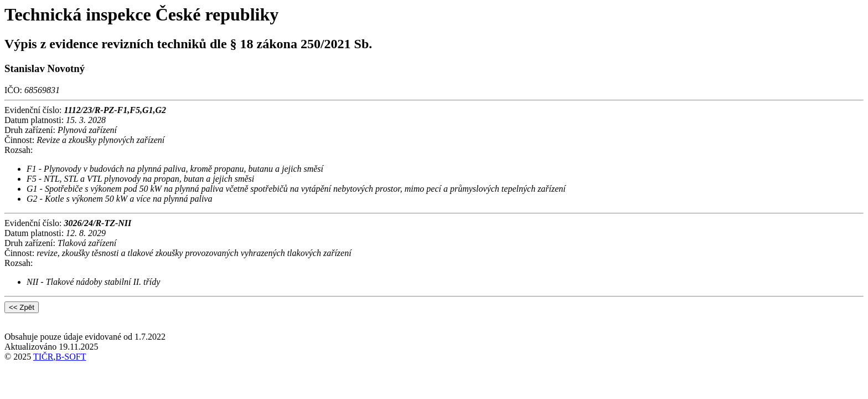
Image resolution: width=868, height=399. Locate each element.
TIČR (43, 357)
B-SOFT (71, 357)
